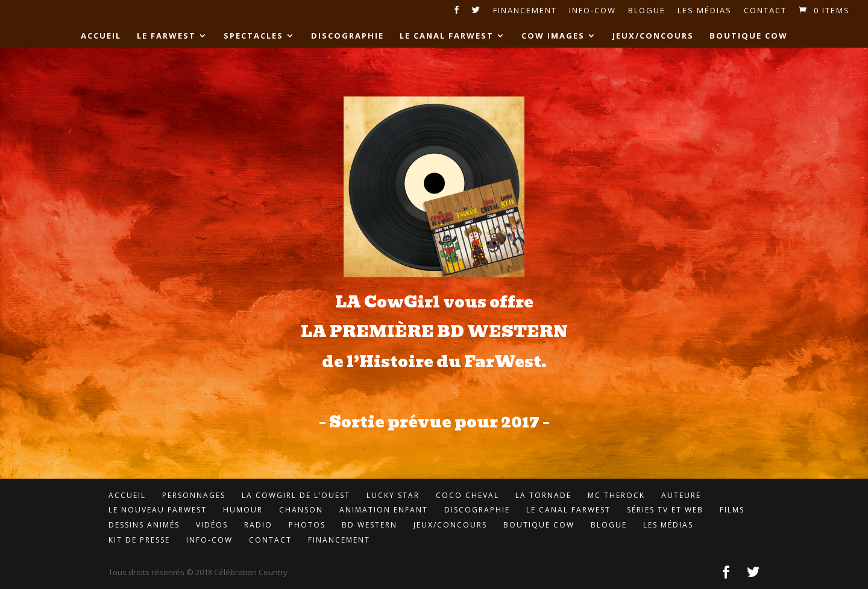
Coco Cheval (467, 495)
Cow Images (553, 36)
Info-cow (209, 540)
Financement (525, 11)
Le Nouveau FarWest (158, 510)
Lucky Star (393, 495)
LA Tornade (543, 495)
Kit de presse (139, 540)
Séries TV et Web (665, 510)
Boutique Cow (749, 36)
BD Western (370, 525)
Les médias (705, 11)
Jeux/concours (653, 36)
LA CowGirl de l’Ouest (296, 495)
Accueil (101, 36)
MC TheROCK (616, 495)
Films (732, 510)
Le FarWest (166, 36)
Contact (765, 11)
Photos (307, 525)
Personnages (194, 495)
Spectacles (253, 36)
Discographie (348, 36)
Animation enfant (384, 510)
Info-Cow (593, 11)
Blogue (647, 11)
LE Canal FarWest (447, 36)
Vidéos (212, 525)
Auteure (681, 495)
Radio (258, 525)
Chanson (301, 510)
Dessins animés (144, 525)
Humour (243, 510)
